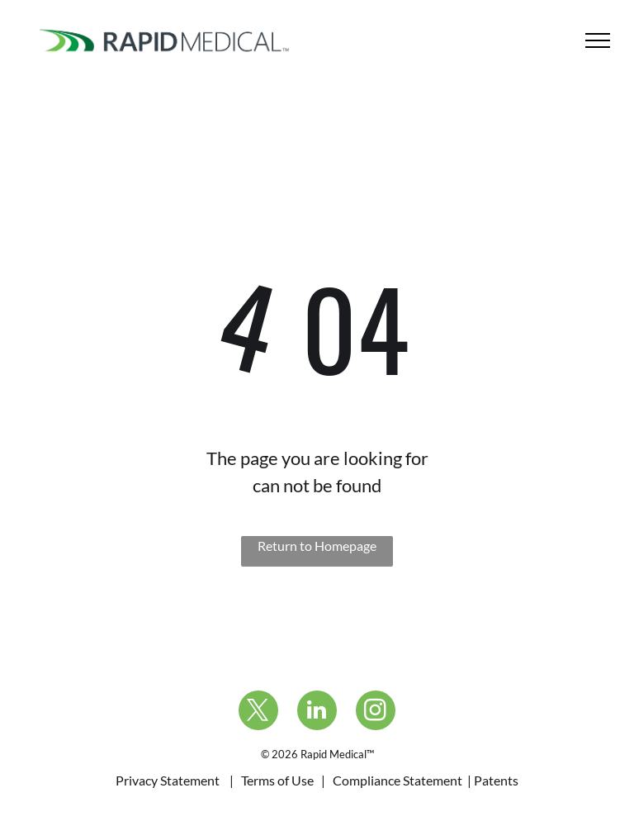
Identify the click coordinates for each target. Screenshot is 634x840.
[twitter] (258, 712)
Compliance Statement (397, 780)
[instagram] (376, 712)
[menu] (598, 40)
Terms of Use (277, 780)
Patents (496, 780)
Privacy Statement (168, 780)
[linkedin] (317, 712)
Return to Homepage (317, 546)
